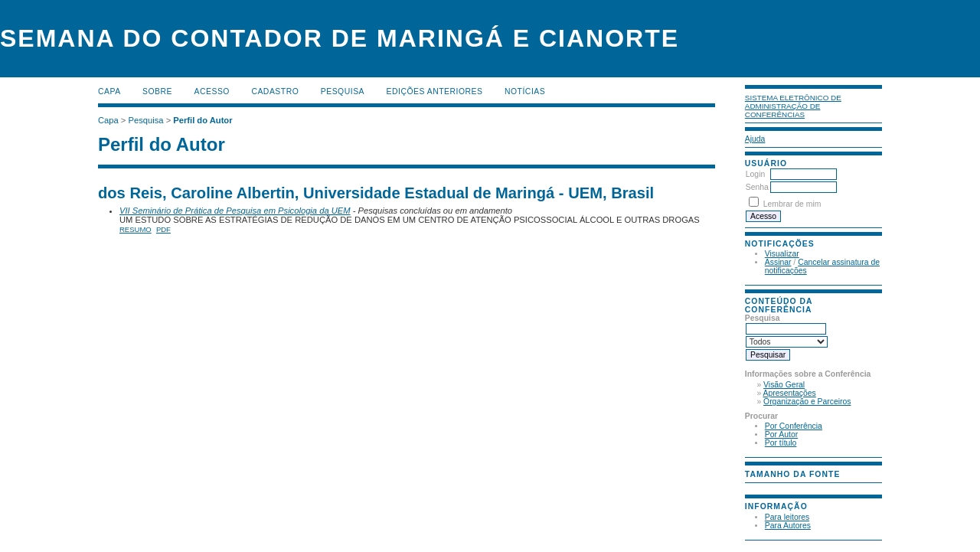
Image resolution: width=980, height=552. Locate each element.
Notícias (525, 91)
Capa (109, 91)
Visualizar (782, 254)
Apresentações (790, 393)
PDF (163, 229)
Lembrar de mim (792, 204)
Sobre (157, 91)
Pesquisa (343, 91)
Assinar (778, 262)
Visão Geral (784, 385)
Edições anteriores (435, 91)
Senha (757, 187)
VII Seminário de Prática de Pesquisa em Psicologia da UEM (235, 211)
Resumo (136, 229)
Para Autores (788, 526)
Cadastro (275, 91)
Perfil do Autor (203, 120)
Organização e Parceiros (807, 402)
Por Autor (781, 434)
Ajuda (755, 139)
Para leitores (787, 517)
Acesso (212, 91)
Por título (781, 443)
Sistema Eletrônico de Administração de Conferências (793, 106)
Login (755, 174)
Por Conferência (794, 426)
